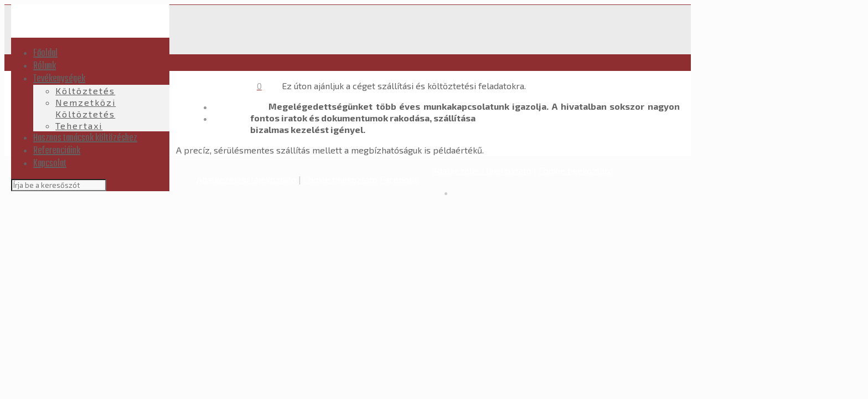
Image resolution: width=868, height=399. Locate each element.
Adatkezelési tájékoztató (246, 179)
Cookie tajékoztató (340, 179)
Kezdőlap (232, 107)
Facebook (399, 179)
